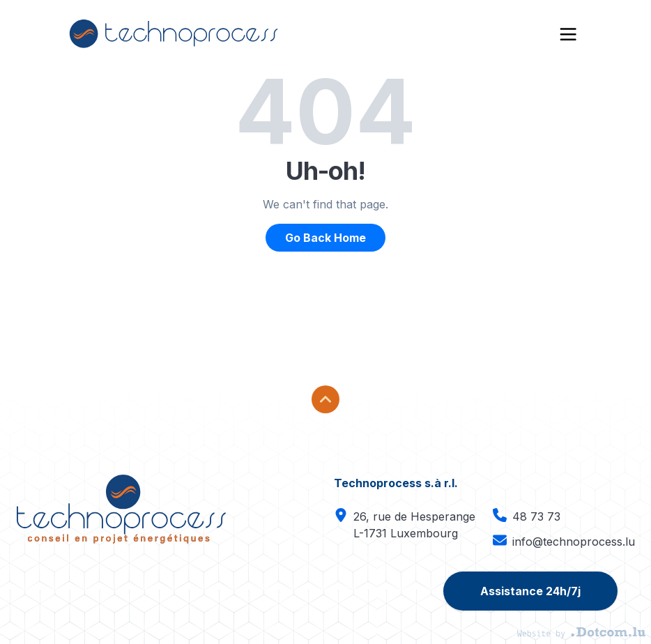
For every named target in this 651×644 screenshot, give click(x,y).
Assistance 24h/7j (530, 591)
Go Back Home (325, 238)
